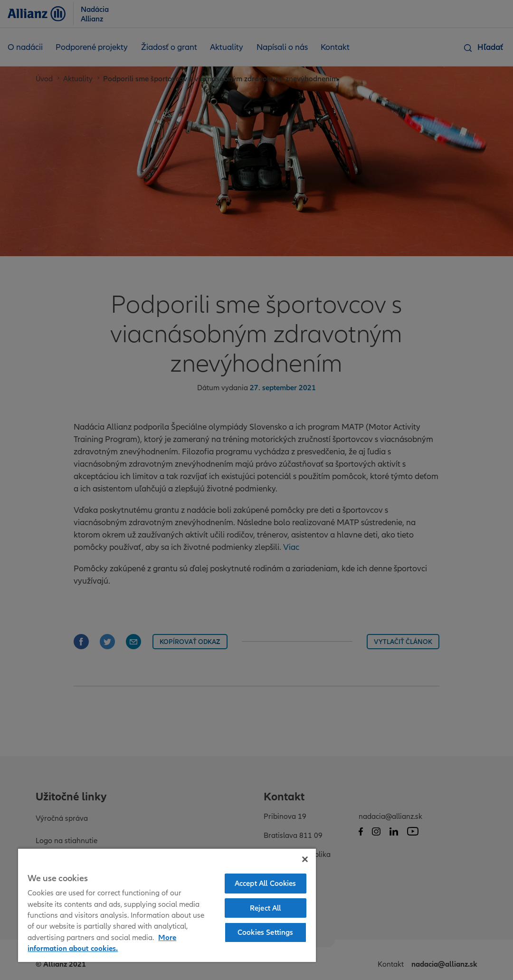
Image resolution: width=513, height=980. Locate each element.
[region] (167, 905)
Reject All (266, 908)
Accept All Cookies (266, 883)
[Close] (305, 859)
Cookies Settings (266, 932)
